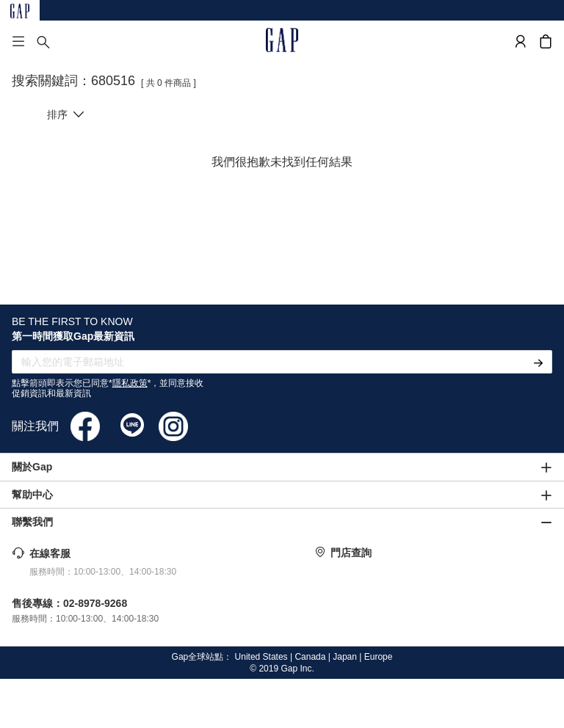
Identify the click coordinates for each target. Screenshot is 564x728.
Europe (379, 657)
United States (261, 657)
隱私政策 (130, 383)
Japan (345, 657)
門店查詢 (351, 553)
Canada (310, 657)
